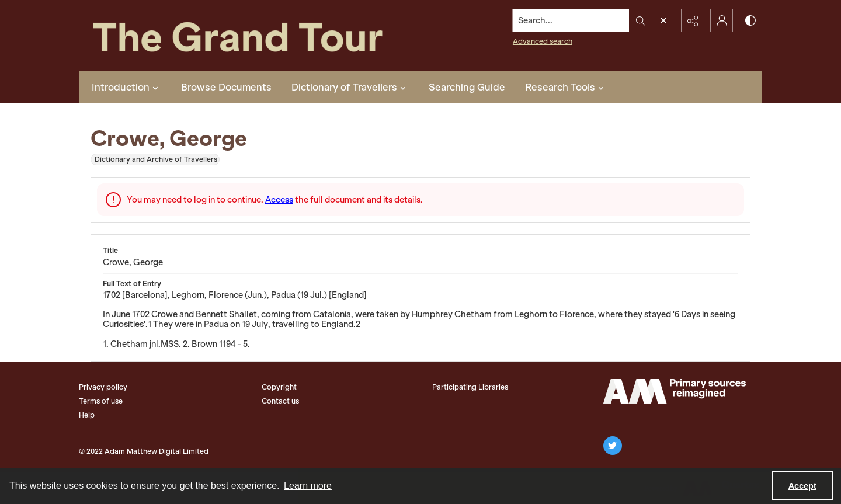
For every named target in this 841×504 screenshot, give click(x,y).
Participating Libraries (470, 387)
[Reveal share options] (692, 20)
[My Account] (721, 20)
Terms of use (101, 401)
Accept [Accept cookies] (802, 486)
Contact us (280, 401)
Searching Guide (467, 87)
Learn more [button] (308, 486)
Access (279, 200)
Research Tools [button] (566, 87)
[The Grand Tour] (265, 36)
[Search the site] (571, 20)
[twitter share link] (613, 446)
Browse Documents (226, 87)
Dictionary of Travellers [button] (350, 87)
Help (87, 415)
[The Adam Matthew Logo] (675, 391)
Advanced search (542, 41)
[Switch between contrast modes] (750, 20)
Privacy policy (103, 387)
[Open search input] (663, 20)
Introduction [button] (126, 87)
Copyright (279, 387)
